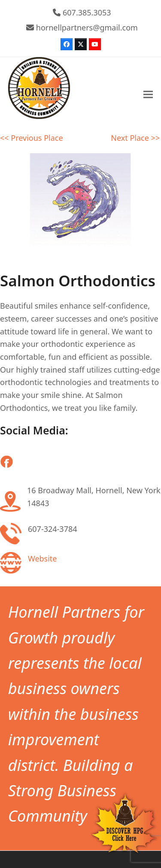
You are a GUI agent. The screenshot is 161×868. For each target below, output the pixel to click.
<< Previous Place (32, 138)
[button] (148, 95)
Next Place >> (135, 138)
